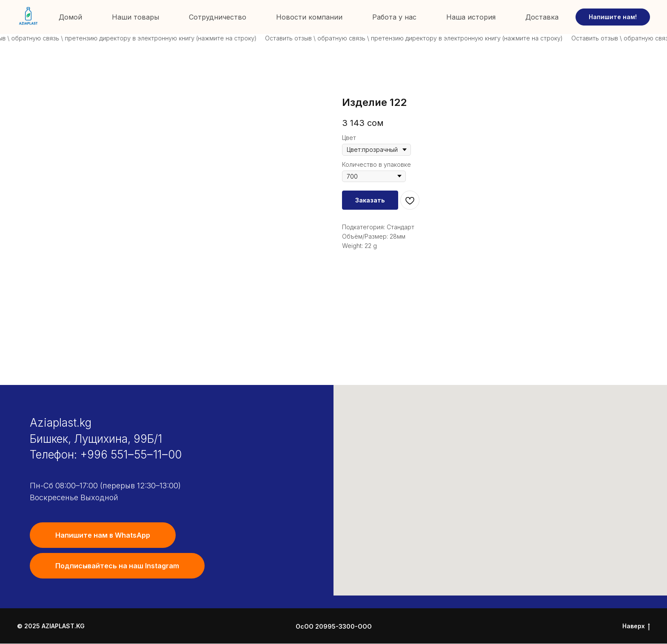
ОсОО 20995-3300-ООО (334, 626)
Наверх (636, 626)
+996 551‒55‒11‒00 (131, 455)
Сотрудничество (218, 17)
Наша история (471, 17)
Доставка (542, 17)
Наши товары (135, 17)
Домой (70, 17)
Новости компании (309, 17)
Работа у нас (394, 17)
